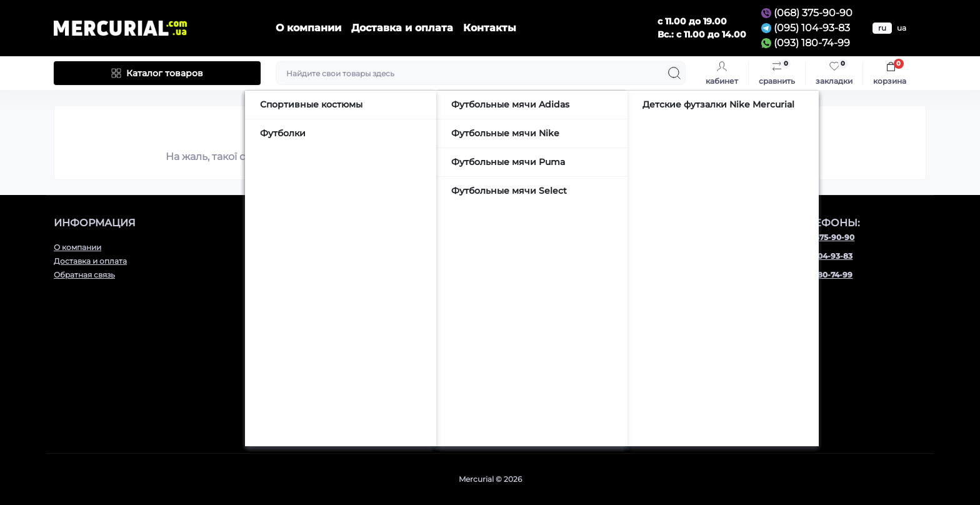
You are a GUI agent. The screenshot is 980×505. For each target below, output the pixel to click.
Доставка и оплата (402, 28)
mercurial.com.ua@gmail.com (567, 297)
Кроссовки (297, 247)
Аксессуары (299, 343)
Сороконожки (303, 275)
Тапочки (292, 385)
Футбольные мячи (311, 316)
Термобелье (299, 371)
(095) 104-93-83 (812, 28)
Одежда (291, 357)
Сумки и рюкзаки (309, 398)
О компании (308, 28)
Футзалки (294, 288)
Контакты (490, 28)
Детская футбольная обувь (328, 302)
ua (902, 28)
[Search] (674, 73)
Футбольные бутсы (313, 261)
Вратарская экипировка (323, 330)
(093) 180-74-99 (812, 43)
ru (882, 28)
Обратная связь (84, 275)
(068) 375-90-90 (813, 13)
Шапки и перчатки (312, 412)
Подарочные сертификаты (327, 426)
